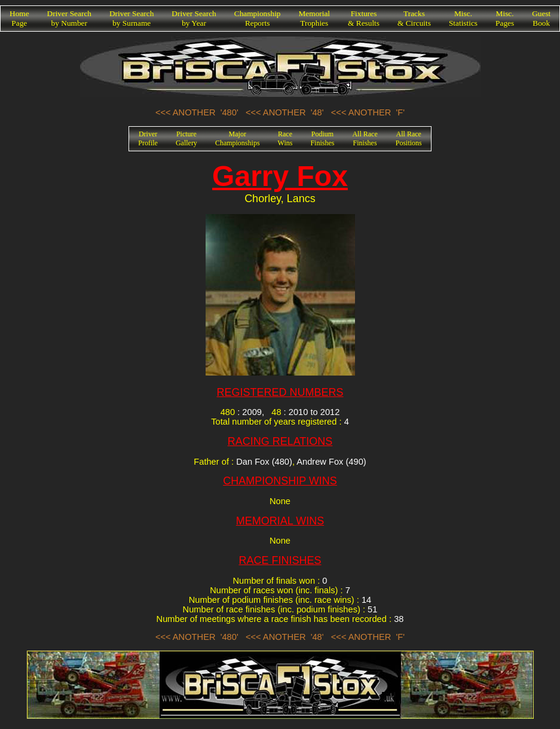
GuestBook (541, 18)
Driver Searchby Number (69, 18)
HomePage (19, 18)
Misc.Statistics (463, 18)
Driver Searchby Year (194, 18)
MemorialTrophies (315, 18)
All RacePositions (409, 138)
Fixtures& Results (364, 18)
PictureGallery (186, 138)
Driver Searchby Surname (131, 18)
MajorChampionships (238, 138)
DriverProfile (148, 138)
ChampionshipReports (258, 18)
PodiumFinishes (322, 138)
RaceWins (285, 138)
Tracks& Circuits (414, 18)
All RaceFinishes (365, 138)
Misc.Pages (505, 18)
